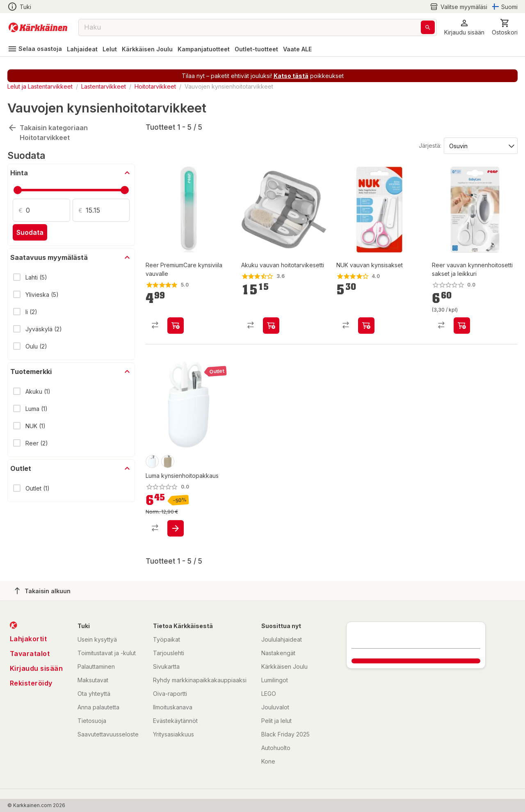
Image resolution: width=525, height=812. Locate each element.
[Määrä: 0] (48, 210)
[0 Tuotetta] (505, 27)
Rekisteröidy (31, 683)
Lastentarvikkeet (104, 86)
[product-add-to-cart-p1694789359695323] (176, 528)
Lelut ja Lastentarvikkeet (40, 86)
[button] (464, 27)
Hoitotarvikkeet (155, 86)
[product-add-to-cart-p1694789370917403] (462, 326)
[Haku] (428, 27)
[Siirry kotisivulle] (38, 28)
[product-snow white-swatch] (152, 461)
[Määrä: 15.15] (108, 210)
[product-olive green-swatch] (168, 461)
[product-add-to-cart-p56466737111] (176, 326)
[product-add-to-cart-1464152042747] (366, 326)
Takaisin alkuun (43, 591)
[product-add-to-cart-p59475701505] (271, 326)
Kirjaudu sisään (37, 668)
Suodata (30, 232)
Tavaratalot (30, 654)
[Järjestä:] (480, 145)
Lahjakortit (29, 639)
